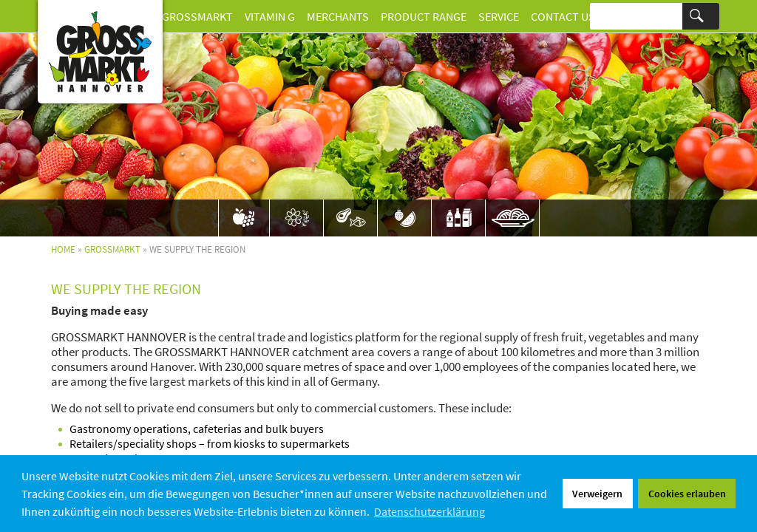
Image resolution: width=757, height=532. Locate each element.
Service (499, 16)
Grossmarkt (197, 16)
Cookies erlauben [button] (687, 494)
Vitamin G (270, 16)
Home (63, 249)
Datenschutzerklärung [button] (430, 511)
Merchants (338, 16)
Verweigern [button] (597, 494)
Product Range (424, 16)
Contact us (563, 16)
